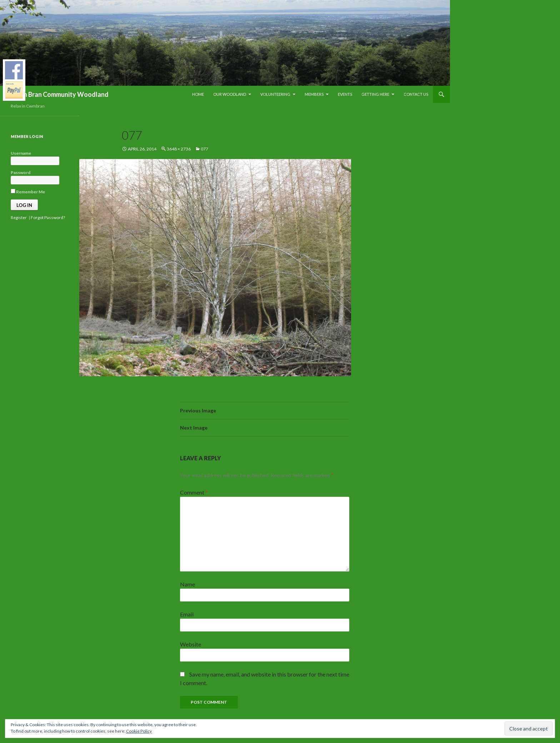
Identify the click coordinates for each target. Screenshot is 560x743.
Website (191, 644)
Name (187, 584)
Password (21, 172)
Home (198, 94)
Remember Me (28, 192)
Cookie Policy (139, 731)
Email (187, 614)
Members (314, 94)
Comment (194, 492)
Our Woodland (230, 94)
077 (204, 149)
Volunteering (275, 94)
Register (19, 217)
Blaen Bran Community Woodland (60, 94)
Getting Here (375, 94)
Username (21, 153)
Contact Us (416, 94)
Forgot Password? (48, 217)
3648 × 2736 (179, 149)
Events (345, 94)
